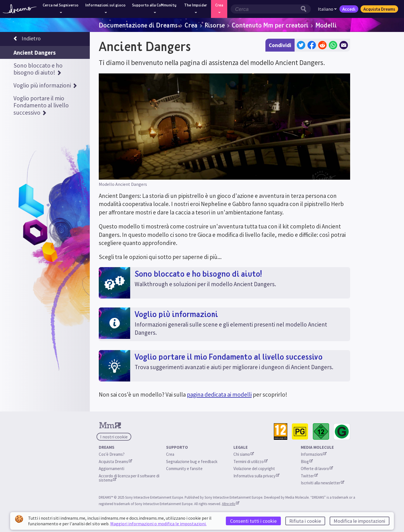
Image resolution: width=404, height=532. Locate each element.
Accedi (349, 9)
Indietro (27, 39)
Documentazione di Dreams (138, 25)
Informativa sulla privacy (256, 476)
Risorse (215, 25)
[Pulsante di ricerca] (305, 9)
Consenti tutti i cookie (253, 521)
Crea (191, 25)
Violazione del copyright (254, 469)
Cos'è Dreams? (112, 454)
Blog (307, 462)
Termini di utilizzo (251, 462)
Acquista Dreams (379, 9)
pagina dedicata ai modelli (219, 395)
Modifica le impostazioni (359, 521)
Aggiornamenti (112, 469)
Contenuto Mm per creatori (270, 25)
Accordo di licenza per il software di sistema (129, 478)
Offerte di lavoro (317, 469)
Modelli (326, 25)
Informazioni (314, 454)
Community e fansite (184, 469)
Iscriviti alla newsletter (322, 483)
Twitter (309, 476)
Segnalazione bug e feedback (192, 462)
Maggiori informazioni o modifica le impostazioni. (158, 524)
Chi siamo (244, 454)
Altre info (231, 504)
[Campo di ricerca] (265, 9)
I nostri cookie (114, 437)
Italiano (327, 9)
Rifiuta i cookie (305, 521)
